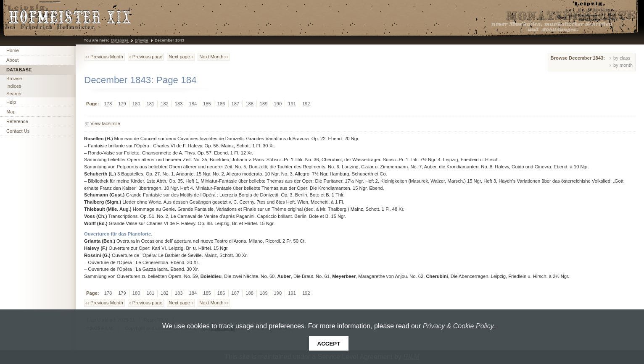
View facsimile (105, 123)
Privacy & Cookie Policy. (459, 326)
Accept (329, 344)
